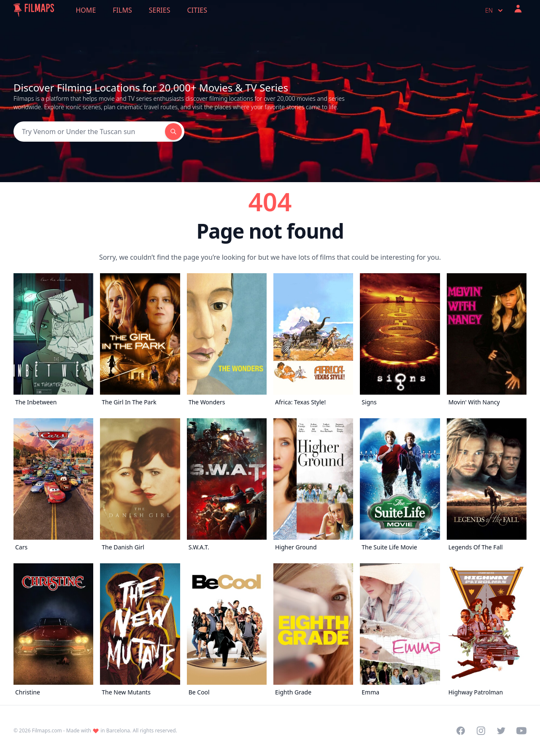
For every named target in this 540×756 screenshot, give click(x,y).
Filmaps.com (47, 730)
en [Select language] (495, 11)
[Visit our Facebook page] (461, 731)
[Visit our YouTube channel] (521, 731)
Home (86, 10)
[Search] (89, 132)
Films (122, 10)
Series (160, 10)
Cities (197, 10)
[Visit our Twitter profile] (501, 731)
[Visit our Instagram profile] (481, 731)
